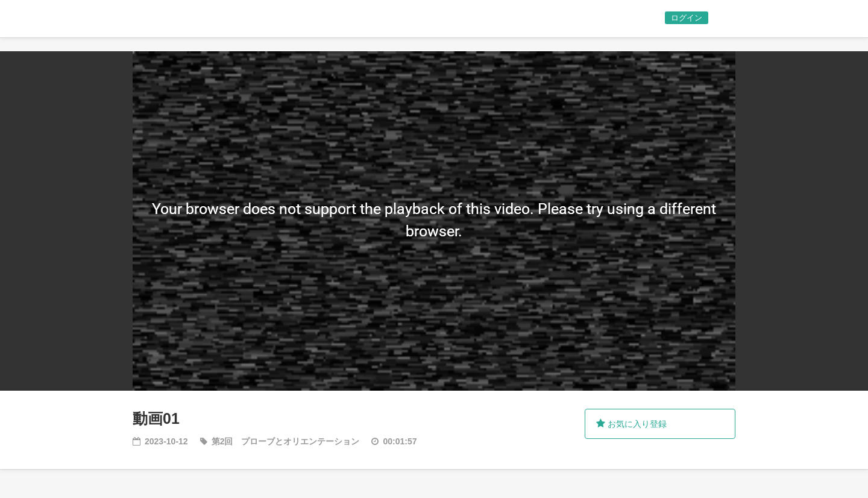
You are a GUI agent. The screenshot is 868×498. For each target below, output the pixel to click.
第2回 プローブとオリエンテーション (286, 441)
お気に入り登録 (631, 424)
